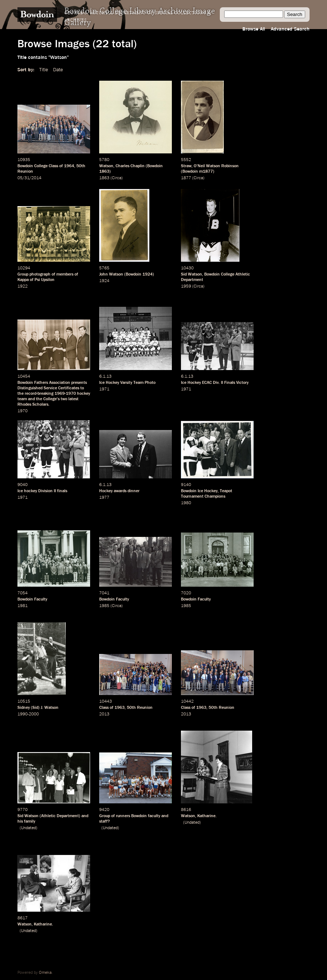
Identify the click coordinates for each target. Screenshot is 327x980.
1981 (23, 606)
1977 (104, 498)
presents (79, 383)
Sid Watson (191, 274)
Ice (20, 491)
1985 (104, 606)
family (30, 822)
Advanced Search (290, 29)
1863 (104, 172)
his (20, 822)
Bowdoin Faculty (32, 599)
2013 (104, 714)
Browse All (254, 29)
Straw (186, 166)
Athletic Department (60, 816)
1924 (148, 274)
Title (44, 70)
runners (123, 816)
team (22, 399)
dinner (134, 491)
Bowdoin (155, 166)
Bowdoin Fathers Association (44, 383)
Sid (35, 708)
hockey (84, 394)
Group (23, 274)
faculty (154, 816)
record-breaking (39, 394)
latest (73, 399)
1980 (186, 503)
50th (81, 166)
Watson (106, 166)
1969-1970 (65, 394)
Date (58, 70)
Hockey (106, 491)
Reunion (25, 172)
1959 (186, 286)
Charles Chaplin (130, 166)
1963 (120, 708)
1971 (104, 389)
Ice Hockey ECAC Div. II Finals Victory (215, 383)
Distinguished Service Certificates (48, 388)
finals (62, 491)
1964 (69, 166)
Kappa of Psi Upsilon (36, 280)
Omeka (45, 973)
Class (53, 166)
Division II (47, 491)
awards (120, 491)
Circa (117, 178)
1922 (23, 286)
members (65, 274)
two (64, 399)
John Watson (111, 274)
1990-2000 (28, 714)
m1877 (206, 172)
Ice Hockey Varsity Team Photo (127, 383)
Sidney (24, 708)
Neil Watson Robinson (218, 166)
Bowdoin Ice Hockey (199, 491)
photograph (40, 274)
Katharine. (207, 816)
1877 (186, 178)
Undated (29, 828)
